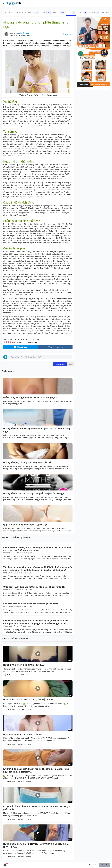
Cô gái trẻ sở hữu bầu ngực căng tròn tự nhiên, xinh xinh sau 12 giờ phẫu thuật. (37, 808)
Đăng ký (105, 865)
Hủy (71, 364)
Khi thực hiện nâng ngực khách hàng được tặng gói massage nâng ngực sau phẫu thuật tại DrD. (36, 770)
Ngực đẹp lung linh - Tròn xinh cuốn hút (23, 734)
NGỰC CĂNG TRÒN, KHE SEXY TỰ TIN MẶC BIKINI (28, 700)
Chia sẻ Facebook (55, 347)
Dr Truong (25, 33)
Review (82, 13)
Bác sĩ (24, 13)
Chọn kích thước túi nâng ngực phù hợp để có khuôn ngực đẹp (34, 587)
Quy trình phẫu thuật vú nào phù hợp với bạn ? (26, 525)
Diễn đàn (94, 13)
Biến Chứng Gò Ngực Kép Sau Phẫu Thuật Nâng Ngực (30, 397)
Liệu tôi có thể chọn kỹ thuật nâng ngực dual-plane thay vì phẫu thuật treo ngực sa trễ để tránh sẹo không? (37, 549)
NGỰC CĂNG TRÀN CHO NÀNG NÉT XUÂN (24, 665)
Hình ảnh (34, 13)
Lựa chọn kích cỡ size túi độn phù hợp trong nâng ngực (31, 604)
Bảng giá (18, 13)
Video (46, 13)
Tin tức (71, 13)
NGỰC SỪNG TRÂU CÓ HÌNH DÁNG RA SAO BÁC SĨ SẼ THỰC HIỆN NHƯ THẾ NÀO (36, 845)
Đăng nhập (93, 865)
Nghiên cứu (105, 13)
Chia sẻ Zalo (21, 347)
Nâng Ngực (9, 13)
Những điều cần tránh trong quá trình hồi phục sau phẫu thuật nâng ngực (37, 430)
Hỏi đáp (59, 13)
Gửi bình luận (60, 364)
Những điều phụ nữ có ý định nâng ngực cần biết (27, 462)
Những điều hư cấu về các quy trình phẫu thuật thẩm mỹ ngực (34, 493)
